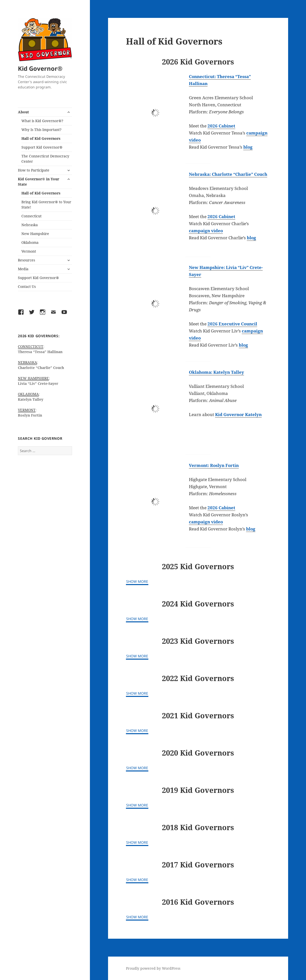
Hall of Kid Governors (41, 138)
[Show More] (137, 582)
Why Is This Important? (41, 130)
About (23, 112)
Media (23, 269)
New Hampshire (35, 234)
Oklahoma (30, 242)
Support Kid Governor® (42, 147)
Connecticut (31, 216)
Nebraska (30, 225)
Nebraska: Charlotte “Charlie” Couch (228, 174)
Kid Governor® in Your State (39, 182)
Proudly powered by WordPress (153, 968)
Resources (26, 260)
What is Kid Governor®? (42, 121)
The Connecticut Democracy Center (45, 159)
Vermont (29, 251)
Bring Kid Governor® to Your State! (46, 205)
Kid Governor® (40, 68)
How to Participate (34, 170)
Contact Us (27, 286)
